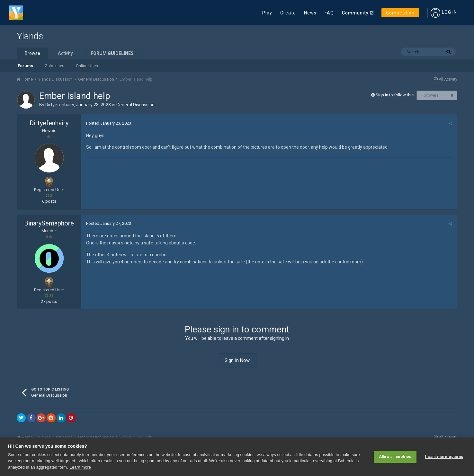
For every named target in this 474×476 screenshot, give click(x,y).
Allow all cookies (395, 457)
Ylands (30, 36)
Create (288, 13)
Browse (32, 53)
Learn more (80, 467)
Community (355, 13)
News (310, 13)
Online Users (88, 66)
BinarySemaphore (49, 223)
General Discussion (135, 105)
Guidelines (54, 66)
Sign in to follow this (395, 95)
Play (267, 13)
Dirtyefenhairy (60, 105)
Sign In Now (237, 360)
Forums (25, 66)
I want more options (444, 457)
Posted (109, 123)
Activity (65, 53)
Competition (400, 13)
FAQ (329, 13)
